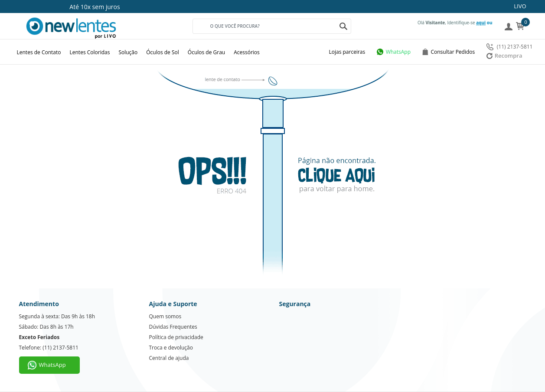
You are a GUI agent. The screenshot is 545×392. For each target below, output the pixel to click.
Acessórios (247, 52)
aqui (481, 23)
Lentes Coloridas (90, 52)
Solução (128, 52)
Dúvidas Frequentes (173, 327)
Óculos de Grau (206, 52)
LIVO (520, 6)
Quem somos (165, 316)
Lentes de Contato (39, 52)
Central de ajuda (169, 358)
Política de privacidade (176, 337)
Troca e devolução (171, 348)
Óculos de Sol (163, 52)
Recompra (504, 56)
